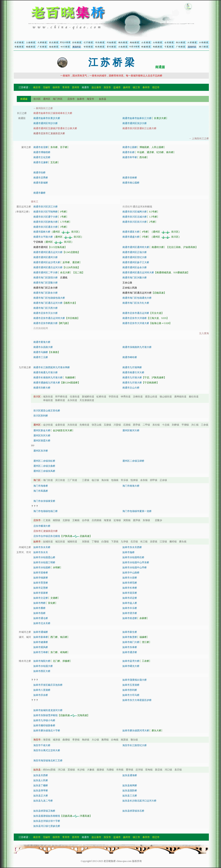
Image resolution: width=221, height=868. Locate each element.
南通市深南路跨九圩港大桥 (137, 347)
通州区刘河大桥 (42, 436)
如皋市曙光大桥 (131, 666)
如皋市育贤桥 (41, 583)
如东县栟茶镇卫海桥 (44, 811)
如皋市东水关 (41, 552)
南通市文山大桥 (131, 388)
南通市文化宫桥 (42, 157)
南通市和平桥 (130, 157)
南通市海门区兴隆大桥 (135, 278)
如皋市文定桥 (41, 598)
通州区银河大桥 (131, 430)
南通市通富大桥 (131, 232)
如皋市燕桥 (39, 613)
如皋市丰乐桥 (130, 608)
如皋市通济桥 (130, 652)
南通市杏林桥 (130, 178)
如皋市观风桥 (41, 647)
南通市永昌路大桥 (43, 347)
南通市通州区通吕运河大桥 (48, 252)
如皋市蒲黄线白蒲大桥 (135, 680)
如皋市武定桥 (130, 598)
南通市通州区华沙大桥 (46, 123)
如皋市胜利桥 (130, 690)
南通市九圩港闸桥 (132, 367)
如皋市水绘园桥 (42, 568)
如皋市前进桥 (130, 618)
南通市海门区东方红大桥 (136, 303)
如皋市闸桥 (39, 603)
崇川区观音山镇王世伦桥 (47, 411)
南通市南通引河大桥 (133, 372)
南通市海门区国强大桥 (46, 278)
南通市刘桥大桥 (42, 388)
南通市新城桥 (41, 183)
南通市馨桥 (39, 193)
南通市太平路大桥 (43, 237)
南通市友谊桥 (41, 147)
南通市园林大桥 (42, 232)
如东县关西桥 (41, 775)
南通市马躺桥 (41, 352)
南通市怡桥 (39, 173)
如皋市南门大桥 (131, 642)
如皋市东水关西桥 (132, 547)
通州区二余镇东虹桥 (44, 461)
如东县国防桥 (130, 791)
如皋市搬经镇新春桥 (44, 725)
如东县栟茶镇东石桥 (133, 811)
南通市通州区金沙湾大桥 (47, 262)
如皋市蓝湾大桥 (131, 661)
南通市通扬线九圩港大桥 (47, 383)
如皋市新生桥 (130, 632)
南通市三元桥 (41, 357)
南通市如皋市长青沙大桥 (47, 118)
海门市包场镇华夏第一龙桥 (137, 511)
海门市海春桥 (41, 486)
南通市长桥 (129, 152)
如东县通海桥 (130, 775)
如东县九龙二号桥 (43, 801)
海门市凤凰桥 (41, 491)
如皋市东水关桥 (42, 547)
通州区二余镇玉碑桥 (133, 461)
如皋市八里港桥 (42, 690)
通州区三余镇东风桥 (44, 471)
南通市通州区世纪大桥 (135, 257)
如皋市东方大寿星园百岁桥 (137, 700)
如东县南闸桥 (130, 785)
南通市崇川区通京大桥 (46, 227)
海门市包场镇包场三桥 (46, 511)
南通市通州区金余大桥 (135, 267)
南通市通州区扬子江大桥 (136, 262)
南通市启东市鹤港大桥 (46, 323)
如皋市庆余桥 (41, 695)
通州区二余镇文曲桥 (44, 466)
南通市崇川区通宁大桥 (46, 217)
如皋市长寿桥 (130, 588)
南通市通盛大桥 (131, 237)
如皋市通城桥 (41, 632)
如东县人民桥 (41, 780)
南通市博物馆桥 (42, 152)
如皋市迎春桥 (41, 573)
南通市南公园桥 (131, 183)
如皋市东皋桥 (130, 647)
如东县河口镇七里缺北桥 (47, 826)
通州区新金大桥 (42, 430)
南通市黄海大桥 (42, 342)
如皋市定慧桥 (41, 588)
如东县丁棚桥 (41, 785)
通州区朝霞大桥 (42, 441)
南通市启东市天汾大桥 (46, 313)
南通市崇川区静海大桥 (46, 222)
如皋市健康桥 (41, 642)
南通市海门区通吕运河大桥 (48, 303)
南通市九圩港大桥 (132, 378)
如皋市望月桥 (130, 613)
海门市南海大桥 (131, 486)
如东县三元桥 (130, 796)
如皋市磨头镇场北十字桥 (47, 731)
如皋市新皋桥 (41, 637)
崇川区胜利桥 (41, 416)
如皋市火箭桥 (130, 578)
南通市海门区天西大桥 (46, 308)
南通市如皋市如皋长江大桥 (137, 118)
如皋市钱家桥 (41, 578)
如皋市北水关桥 (42, 623)
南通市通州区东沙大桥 (135, 123)
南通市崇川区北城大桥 (135, 217)
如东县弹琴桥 (41, 791)
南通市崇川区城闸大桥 (135, 212)
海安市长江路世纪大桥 (135, 745)
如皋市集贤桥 (130, 637)
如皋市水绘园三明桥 (44, 562)
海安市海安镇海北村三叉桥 (48, 761)
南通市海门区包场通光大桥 (137, 298)
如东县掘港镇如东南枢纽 (47, 816)
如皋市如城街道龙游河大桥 (48, 710)
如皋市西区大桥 (42, 671)
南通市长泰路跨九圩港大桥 (48, 378)
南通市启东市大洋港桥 (135, 318)
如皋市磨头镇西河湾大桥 (136, 731)
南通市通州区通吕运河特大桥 (138, 273)
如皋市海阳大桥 (42, 661)
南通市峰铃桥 (130, 357)
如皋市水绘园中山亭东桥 (136, 562)
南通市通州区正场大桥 (135, 252)
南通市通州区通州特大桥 (136, 247)
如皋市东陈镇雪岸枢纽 (46, 715)
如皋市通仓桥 (41, 618)
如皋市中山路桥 (131, 573)
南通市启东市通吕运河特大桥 (49, 318)
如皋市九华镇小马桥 (44, 720)
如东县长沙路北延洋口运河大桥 (139, 801)
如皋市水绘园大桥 (43, 666)
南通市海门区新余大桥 (46, 293)
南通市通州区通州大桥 (46, 257)
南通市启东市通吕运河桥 (136, 313)
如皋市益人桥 (130, 603)
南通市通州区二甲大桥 (46, 273)
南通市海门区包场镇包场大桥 (49, 298)
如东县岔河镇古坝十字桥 (47, 821)
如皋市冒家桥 (41, 593)
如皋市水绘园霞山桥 (44, 557)
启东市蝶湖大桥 (42, 526)
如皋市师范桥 (130, 583)
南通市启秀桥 (41, 178)
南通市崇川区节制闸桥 (46, 212)
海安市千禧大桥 (42, 745)
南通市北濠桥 (41, 162)
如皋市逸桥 (129, 552)
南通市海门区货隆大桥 (46, 283)
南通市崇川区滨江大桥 (46, 207)
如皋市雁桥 (39, 608)
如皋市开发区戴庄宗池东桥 (48, 685)
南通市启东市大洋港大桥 (136, 323)
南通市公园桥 (130, 147)
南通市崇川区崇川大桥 (135, 222)
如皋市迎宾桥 (130, 593)
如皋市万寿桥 (41, 652)
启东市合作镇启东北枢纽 (47, 536)
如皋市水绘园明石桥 (133, 557)
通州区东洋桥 (41, 451)
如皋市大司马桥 (131, 695)
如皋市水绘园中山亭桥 (135, 568)
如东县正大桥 (41, 796)
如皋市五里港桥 (131, 685)
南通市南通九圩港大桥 (46, 372)
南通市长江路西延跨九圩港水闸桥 (52, 367)
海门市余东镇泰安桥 (44, 501)
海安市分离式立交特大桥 (47, 750)
